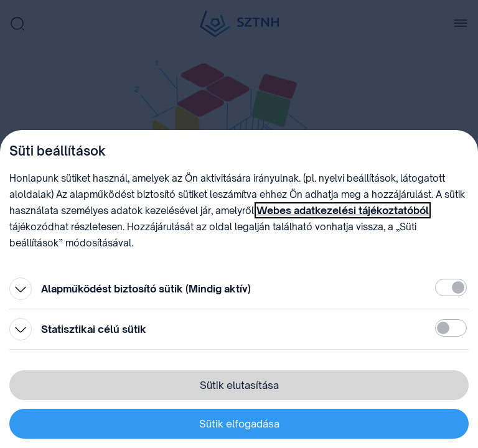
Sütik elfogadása (239, 424)
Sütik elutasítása (239, 385)
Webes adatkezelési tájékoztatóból (343, 210)
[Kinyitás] (21, 289)
